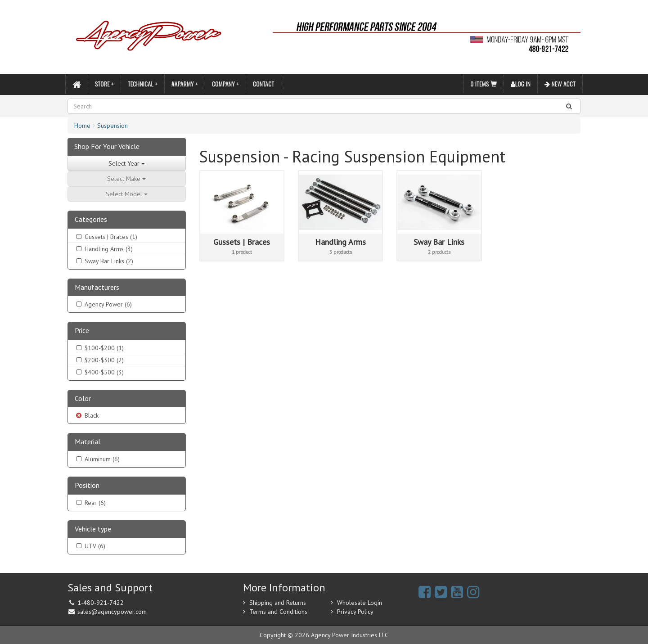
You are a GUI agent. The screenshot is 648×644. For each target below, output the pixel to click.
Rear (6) (90, 503)
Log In (521, 83)
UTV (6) (90, 546)
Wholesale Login (360, 603)
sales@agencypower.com (112, 612)
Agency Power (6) (103, 304)
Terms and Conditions (278, 612)
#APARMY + (185, 83)
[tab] (127, 220)
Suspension (112, 126)
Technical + (143, 83)
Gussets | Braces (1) (106, 237)
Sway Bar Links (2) (104, 261)
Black (87, 415)
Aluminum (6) (97, 459)
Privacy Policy (355, 612)
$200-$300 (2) (99, 360)
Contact (263, 83)
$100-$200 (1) (99, 348)
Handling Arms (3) (104, 249)
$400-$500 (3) (99, 372)
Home (82, 126)
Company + (225, 83)
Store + (104, 83)
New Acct (560, 83)
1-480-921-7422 (101, 603)
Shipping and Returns (278, 603)
